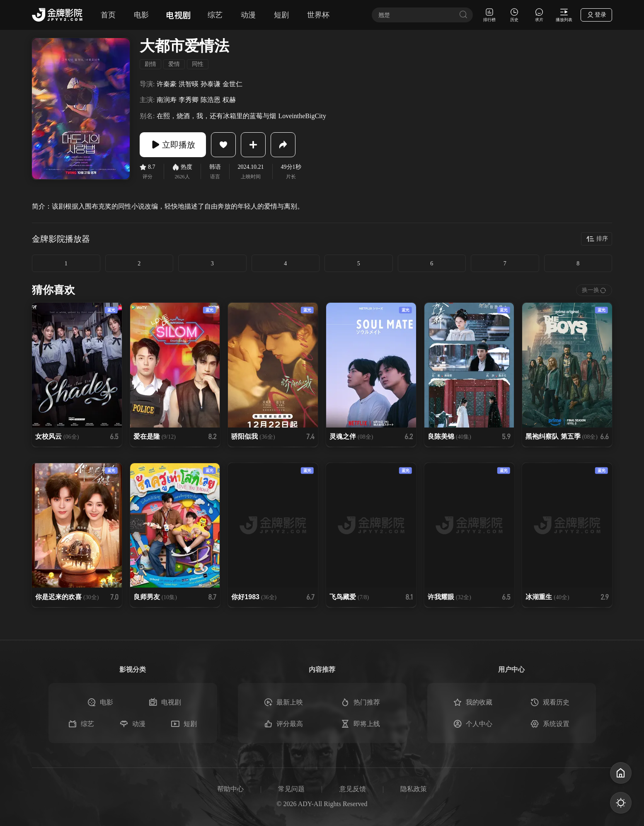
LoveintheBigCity (302, 116)
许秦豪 (167, 84)
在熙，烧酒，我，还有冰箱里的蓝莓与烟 (216, 116)
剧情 (150, 64)
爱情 (174, 64)
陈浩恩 (211, 100)
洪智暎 (189, 84)
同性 (198, 64)
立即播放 (173, 145)
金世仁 (232, 84)
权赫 (229, 100)
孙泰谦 (211, 84)
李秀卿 (189, 100)
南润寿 (167, 100)
